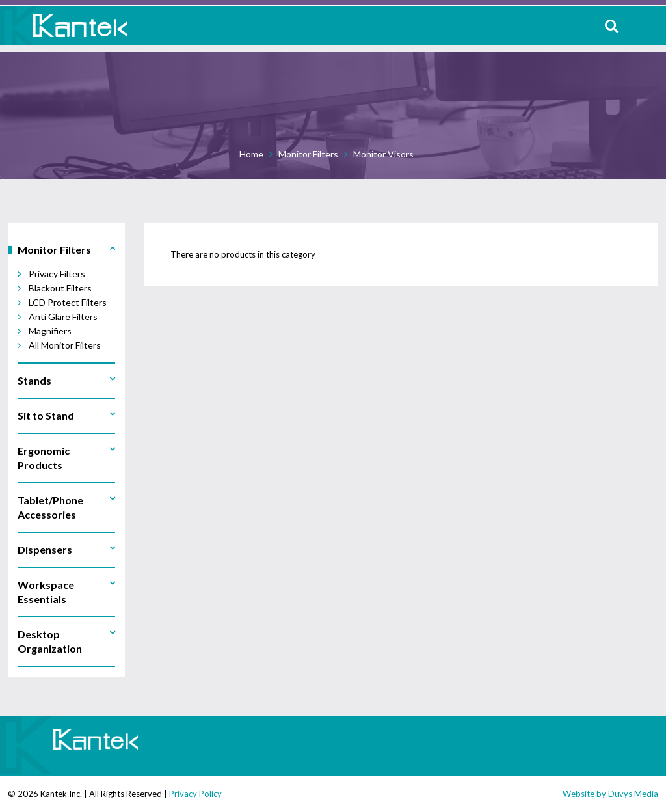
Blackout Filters (60, 288)
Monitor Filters (308, 154)
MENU (646, 25)
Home (251, 154)
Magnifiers (50, 331)
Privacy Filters (57, 274)
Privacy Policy (195, 794)
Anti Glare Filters (63, 317)
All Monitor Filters (65, 345)
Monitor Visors (383, 154)
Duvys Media (633, 794)
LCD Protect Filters (68, 302)
